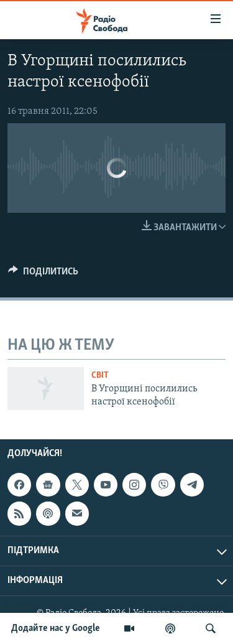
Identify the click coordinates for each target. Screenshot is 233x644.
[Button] (43, 274)
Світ (100, 376)
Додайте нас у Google (56, 628)
